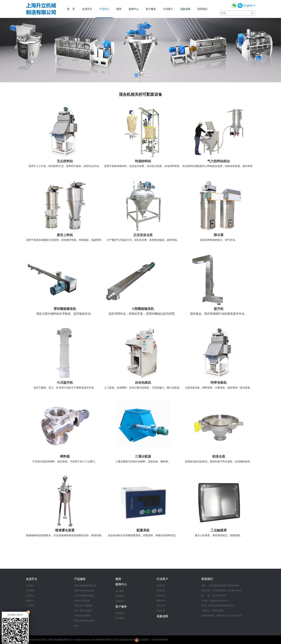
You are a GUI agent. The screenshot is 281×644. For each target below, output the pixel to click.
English (249, 5)
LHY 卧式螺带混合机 (84, 596)
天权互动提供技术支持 (124, 640)
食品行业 (161, 586)
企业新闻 (120, 591)
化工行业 (161, 606)
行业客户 (168, 9)
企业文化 (30, 596)
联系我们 (203, 9)
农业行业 (161, 596)
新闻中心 (134, 9)
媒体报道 (120, 596)
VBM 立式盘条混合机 (84, 591)
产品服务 (80, 579)
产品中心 (104, 9)
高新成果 (185, 9)
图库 (119, 9)
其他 (76, 626)
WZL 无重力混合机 (83, 611)
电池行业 (161, 591)
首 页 (71, 9)
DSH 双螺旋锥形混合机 (85, 586)
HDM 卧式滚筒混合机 (84, 621)
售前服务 (120, 613)
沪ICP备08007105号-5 (102, 640)
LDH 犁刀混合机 (82, 601)
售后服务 (120, 618)
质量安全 (30, 601)
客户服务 (151, 9)
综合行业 (161, 611)
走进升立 (87, 9)
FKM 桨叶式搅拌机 (83, 606)
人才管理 (30, 606)
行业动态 (120, 601)
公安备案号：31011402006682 (152, 640)
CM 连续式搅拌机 (83, 616)
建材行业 (161, 601)
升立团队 (30, 591)
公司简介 (30, 586)
